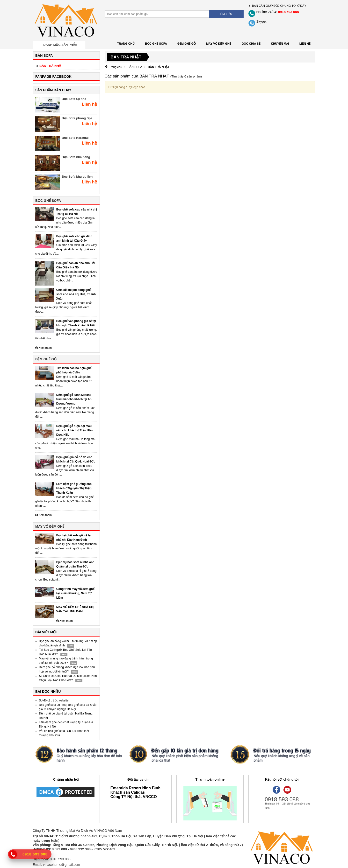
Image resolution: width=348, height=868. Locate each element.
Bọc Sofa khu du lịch (77, 177)
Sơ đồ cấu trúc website (54, 700)
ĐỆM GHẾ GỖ (187, 44)
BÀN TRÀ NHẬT (51, 66)
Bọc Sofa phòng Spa (77, 118)
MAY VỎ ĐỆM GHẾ (219, 44)
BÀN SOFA (135, 67)
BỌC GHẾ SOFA (156, 44)
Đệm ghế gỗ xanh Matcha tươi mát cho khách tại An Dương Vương (74, 399)
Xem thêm (43, 348)
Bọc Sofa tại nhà (74, 99)
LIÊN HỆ (305, 44)
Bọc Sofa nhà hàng (76, 157)
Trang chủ (126, 44)
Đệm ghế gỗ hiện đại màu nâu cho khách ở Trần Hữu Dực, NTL (75, 430)
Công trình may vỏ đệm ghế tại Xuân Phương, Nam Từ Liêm (75, 593)
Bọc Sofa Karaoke (75, 138)
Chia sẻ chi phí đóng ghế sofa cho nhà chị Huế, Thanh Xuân (76, 294)
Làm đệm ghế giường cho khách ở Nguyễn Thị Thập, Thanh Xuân (74, 488)
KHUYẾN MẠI (280, 44)
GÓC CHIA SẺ (251, 44)
